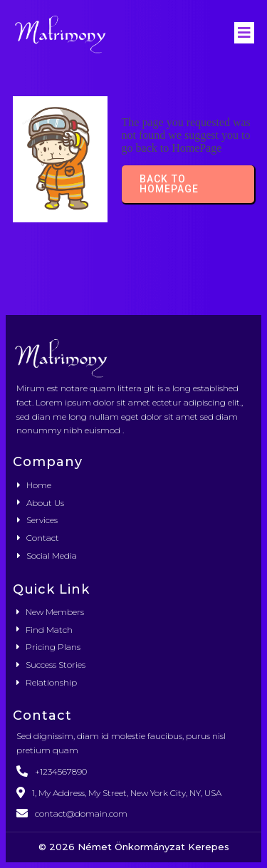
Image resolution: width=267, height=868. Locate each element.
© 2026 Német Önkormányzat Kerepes (134, 847)
